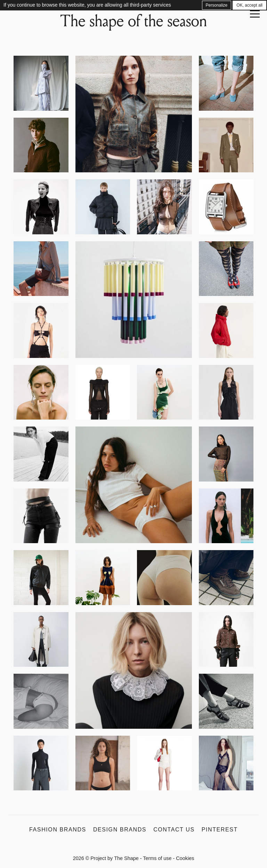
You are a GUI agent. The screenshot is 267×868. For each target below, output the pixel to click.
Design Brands (120, 830)
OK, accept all (249, 5)
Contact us (174, 830)
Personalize (217, 5)
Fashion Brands (58, 830)
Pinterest (220, 830)
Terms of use (157, 858)
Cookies (185, 858)
